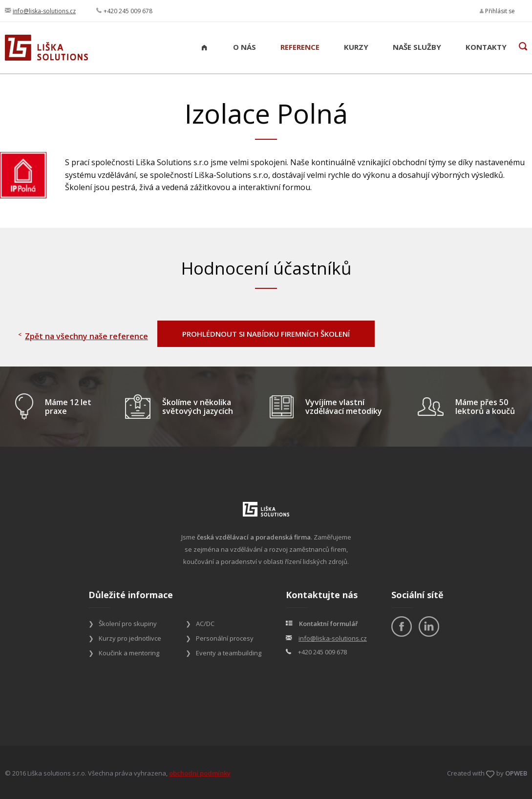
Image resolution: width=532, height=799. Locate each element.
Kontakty (486, 47)
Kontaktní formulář (329, 624)
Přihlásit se (497, 11)
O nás (245, 47)
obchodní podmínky (200, 773)
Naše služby (417, 47)
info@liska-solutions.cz (44, 11)
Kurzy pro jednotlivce (130, 638)
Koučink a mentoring (129, 653)
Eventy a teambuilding (229, 653)
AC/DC (205, 624)
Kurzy (356, 47)
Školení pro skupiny (128, 624)
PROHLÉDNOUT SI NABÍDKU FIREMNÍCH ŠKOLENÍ (266, 334)
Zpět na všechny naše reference (86, 336)
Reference (300, 47)
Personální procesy (225, 638)
